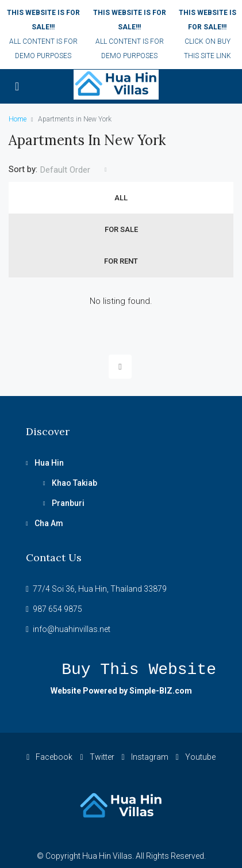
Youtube (196, 757)
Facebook (49, 757)
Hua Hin (49, 463)
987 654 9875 (57, 609)
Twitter (97, 757)
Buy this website (139, 670)
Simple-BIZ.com (161, 691)
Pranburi (68, 503)
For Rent (121, 261)
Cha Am (49, 523)
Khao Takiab (74, 483)
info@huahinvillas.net (72, 629)
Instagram (145, 757)
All (121, 198)
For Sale (121, 229)
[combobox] (74, 170)
